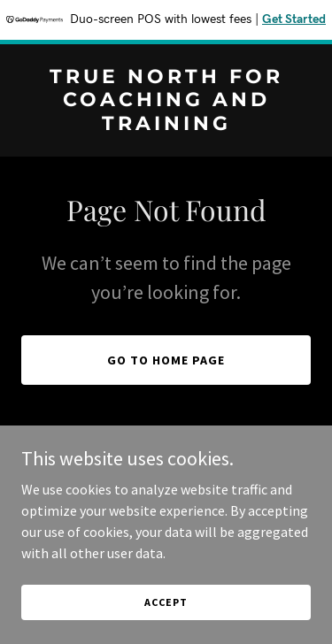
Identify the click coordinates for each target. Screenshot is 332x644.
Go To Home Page (166, 360)
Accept (166, 602)
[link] (166, 125)
